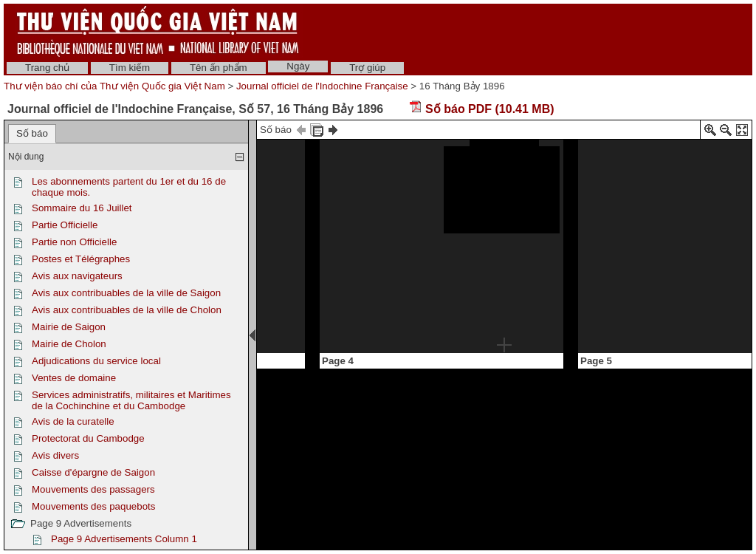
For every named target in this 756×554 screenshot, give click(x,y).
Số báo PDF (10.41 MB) (482, 109)
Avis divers (55, 455)
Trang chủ (47, 68)
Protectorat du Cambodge (88, 438)
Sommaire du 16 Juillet (82, 208)
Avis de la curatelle (73, 421)
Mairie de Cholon (69, 344)
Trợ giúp (367, 68)
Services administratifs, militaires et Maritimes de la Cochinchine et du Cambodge (131, 400)
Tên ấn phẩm (219, 68)
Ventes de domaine (74, 378)
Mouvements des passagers (93, 489)
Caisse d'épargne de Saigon (93, 472)
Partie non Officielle (74, 242)
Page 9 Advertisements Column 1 (124, 539)
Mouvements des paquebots (93, 506)
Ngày (298, 66)
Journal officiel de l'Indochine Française (322, 86)
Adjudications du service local (96, 361)
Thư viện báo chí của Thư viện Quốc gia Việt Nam (114, 86)
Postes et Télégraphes (81, 259)
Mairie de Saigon (69, 327)
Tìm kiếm (130, 68)
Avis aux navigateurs (77, 276)
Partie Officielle (65, 225)
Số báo (32, 133)
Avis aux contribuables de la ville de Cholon (127, 310)
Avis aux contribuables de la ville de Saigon (126, 293)
